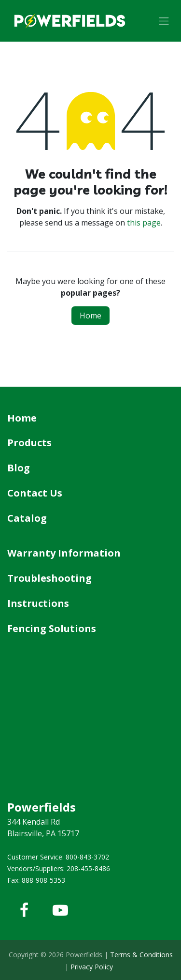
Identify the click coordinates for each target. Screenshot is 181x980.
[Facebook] (24, 910)
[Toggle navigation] (164, 21)
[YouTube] (60, 910)
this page (144, 223)
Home (90, 316)
